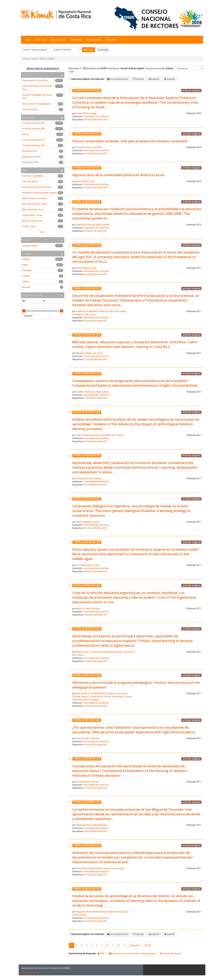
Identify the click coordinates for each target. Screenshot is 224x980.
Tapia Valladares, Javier (88, 522)
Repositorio (28, 117)
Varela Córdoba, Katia (114, 868)
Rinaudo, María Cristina (111, 912)
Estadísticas (76, 40)
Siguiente (135, 945)
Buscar (89, 50)
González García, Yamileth (89, 147)
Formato (27, 240)
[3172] (148, 945)
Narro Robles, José (85, 181)
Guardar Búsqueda (171, 953)
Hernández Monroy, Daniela (86, 700)
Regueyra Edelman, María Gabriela (93, 225)
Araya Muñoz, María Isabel (89, 868)
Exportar (140, 79)
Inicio (28, 40)
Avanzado (103, 50)
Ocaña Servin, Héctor (101, 697)
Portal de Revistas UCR (96, 120)
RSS (101, 953)
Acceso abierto (94, 40)
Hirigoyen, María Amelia (88, 912)
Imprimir (155, 79)
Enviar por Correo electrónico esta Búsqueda (133, 953)
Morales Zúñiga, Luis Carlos (89, 353)
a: (44, 301)
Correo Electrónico (119, 79)
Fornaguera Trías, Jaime (84, 314)
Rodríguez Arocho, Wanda (89, 478)
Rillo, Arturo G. (83, 693)
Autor (25, 170)
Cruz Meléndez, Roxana (88, 565)
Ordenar (169, 68)
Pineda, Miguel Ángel (86, 268)
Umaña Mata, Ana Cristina (111, 435)
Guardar (171, 79)
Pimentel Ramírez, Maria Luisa (106, 693)
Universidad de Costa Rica (96, 116)
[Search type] (66, 50)
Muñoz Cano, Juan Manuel (89, 652)
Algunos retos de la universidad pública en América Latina (118, 175)
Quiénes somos (58, 40)
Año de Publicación (32, 295)
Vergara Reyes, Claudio (87, 782)
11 (125, 945)
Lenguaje (111, 40)
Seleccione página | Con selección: (88, 79)
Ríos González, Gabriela (88, 738)
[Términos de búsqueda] (36, 50)
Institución (27, 75)
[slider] (24, 311)
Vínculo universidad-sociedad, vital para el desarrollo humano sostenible (130, 141)
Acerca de (40, 40)
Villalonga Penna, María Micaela (92, 825)
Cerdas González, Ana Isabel (112, 311)
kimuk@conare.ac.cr (31, 973)
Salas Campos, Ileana (87, 435)
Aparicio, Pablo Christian (88, 608)
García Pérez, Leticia (122, 697)
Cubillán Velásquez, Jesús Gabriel (92, 392)
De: (24, 301)
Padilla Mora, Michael (86, 311)
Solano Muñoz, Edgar (86, 113)
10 (118, 945)
